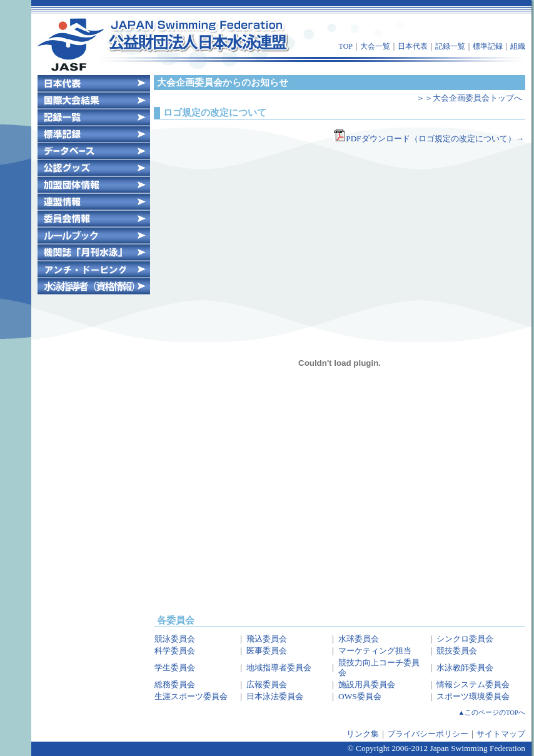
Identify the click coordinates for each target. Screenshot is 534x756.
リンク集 (363, 734)
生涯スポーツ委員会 (191, 696)
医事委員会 (267, 651)
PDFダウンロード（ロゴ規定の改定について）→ (429, 139)
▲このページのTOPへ (492, 713)
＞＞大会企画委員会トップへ (469, 98)
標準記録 (488, 46)
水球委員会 (359, 639)
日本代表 (413, 46)
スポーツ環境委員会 (473, 696)
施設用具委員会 (367, 684)
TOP (346, 46)
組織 (518, 46)
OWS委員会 (360, 696)
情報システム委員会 (473, 684)
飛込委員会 (267, 639)
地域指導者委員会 (279, 668)
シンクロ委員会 (465, 639)
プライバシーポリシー (428, 734)
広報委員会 (267, 684)
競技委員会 (457, 651)
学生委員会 (175, 668)
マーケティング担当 (375, 651)
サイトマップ (501, 734)
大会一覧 (375, 46)
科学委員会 (175, 651)
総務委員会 (175, 684)
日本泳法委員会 (275, 696)
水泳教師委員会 (465, 668)
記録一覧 (450, 46)
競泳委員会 (175, 639)
